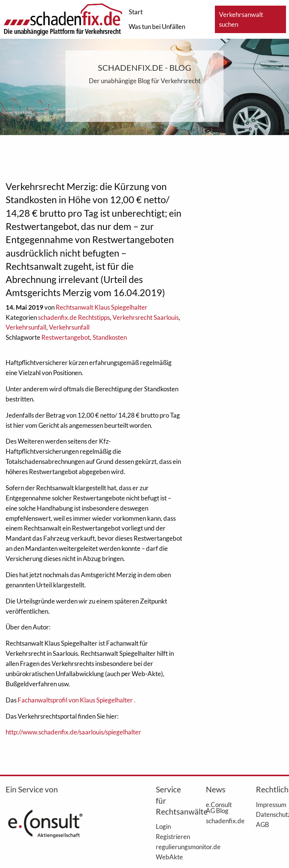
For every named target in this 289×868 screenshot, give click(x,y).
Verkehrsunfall (26, 327)
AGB (262, 824)
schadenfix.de (220, 821)
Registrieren (170, 836)
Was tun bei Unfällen (157, 27)
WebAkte (169, 857)
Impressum (270, 804)
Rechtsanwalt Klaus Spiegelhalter (102, 307)
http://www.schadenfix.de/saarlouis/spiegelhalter (73, 732)
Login (163, 826)
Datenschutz (270, 814)
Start (136, 12)
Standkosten (110, 337)
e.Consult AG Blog (219, 808)
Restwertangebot (66, 337)
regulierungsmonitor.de (170, 847)
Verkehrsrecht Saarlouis (146, 317)
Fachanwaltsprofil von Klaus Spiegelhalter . (77, 700)
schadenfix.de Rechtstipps (74, 317)
